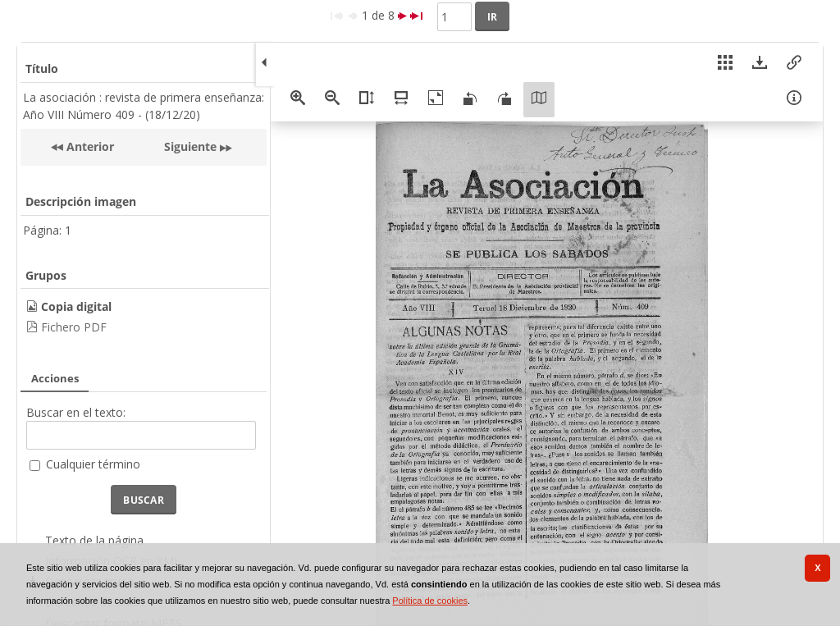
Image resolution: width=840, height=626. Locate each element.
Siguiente (190, 146)
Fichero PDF (74, 327)
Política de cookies (430, 601)
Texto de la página (94, 540)
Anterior (89, 146)
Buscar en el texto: (76, 412)
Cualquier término (93, 464)
